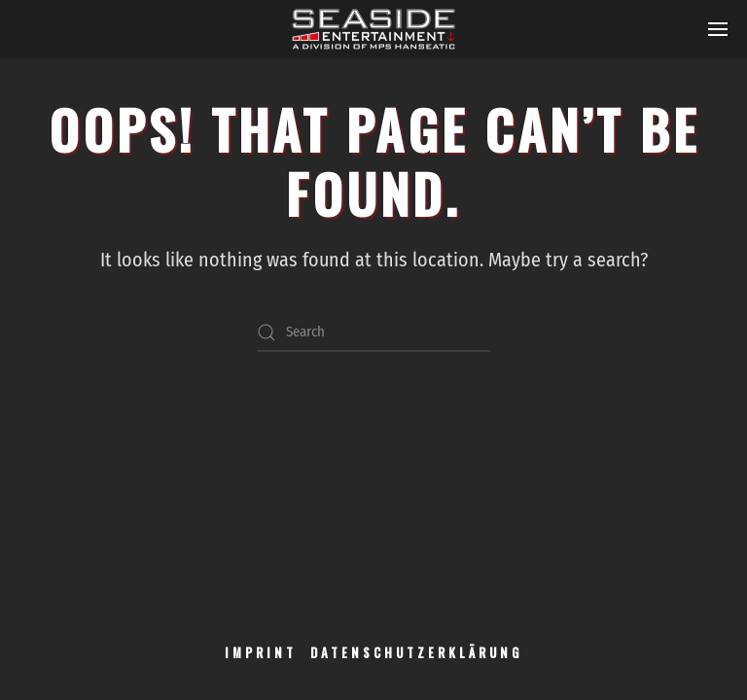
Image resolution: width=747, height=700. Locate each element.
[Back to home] (373, 29)
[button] (718, 29)
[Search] (373, 332)
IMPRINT (261, 652)
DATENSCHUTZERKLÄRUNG (416, 652)
